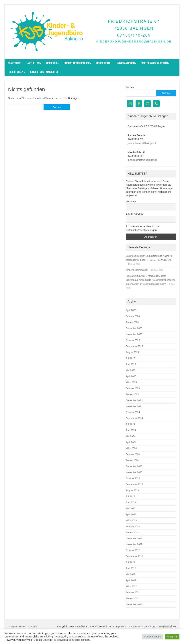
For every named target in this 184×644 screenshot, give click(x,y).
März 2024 (131, 448)
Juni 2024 (131, 430)
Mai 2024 (130, 436)
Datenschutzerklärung (144, 627)
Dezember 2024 (134, 400)
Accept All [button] (172, 637)
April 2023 (131, 514)
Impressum (122, 627)
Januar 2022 (132, 598)
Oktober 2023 (133, 478)
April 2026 (131, 310)
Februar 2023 (133, 526)
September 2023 (134, 484)
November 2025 (134, 334)
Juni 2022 (131, 568)
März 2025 (131, 382)
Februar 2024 (133, 454)
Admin (34, 627)
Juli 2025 (130, 358)
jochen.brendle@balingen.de (142, 143)
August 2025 (132, 352)
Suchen (130, 87)
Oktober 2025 (133, 340)
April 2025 (131, 376)
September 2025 (134, 346)
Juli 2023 (130, 496)
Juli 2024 (130, 424)
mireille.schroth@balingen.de (142, 160)
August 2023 (132, 490)
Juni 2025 (131, 364)
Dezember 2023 (134, 466)
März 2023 (131, 520)
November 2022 (134, 544)
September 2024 (134, 418)
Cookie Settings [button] (152, 637)
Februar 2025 (133, 388)
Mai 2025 (130, 370)
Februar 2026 (133, 316)
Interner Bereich (18, 627)
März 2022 (131, 586)
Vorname (131, 201)
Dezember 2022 (134, 538)
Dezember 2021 (134, 604)
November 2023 (134, 472)
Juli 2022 (130, 562)
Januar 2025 (132, 394)
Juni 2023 (131, 502)
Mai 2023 (130, 508)
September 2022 (134, 556)
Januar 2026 (132, 322)
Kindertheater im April (137, 270)
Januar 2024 (132, 460)
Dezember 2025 (134, 328)
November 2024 (134, 406)
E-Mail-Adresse (134, 214)
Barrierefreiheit (168, 627)
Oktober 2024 (133, 412)
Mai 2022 (130, 574)
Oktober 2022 (133, 550)
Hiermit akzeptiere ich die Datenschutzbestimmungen (143, 228)
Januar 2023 (132, 532)
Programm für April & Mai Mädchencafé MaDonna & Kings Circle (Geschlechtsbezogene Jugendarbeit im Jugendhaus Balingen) (151, 280)
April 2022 (131, 580)
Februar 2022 (133, 592)
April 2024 (131, 442)
